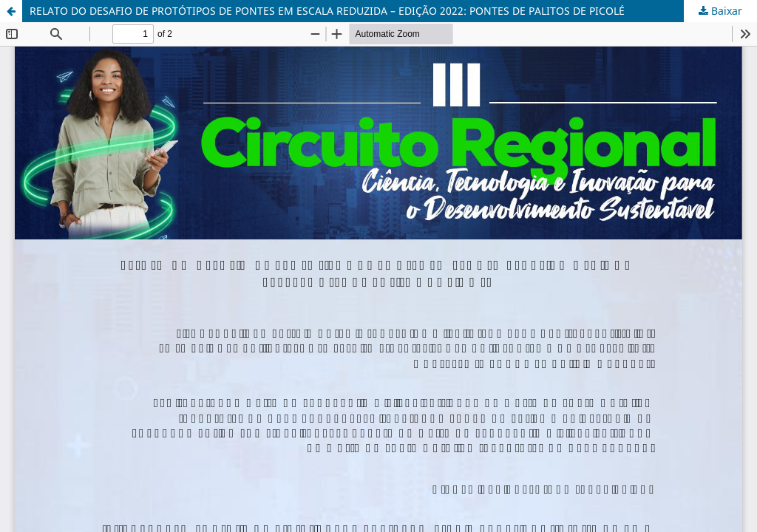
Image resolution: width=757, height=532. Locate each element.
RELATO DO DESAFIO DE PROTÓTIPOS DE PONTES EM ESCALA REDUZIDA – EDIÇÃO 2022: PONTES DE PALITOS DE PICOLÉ (327, 11)
